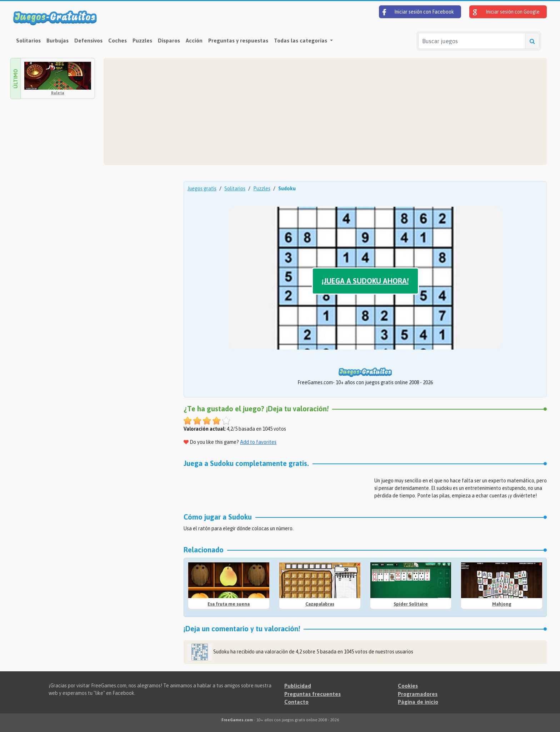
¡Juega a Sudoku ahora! (365, 281)
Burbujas (57, 41)
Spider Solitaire (411, 604)
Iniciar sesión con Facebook (418, 12)
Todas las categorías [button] (301, 41)
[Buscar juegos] (472, 41)
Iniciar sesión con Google (506, 12)
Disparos (169, 41)
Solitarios (28, 41)
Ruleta (58, 93)
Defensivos (88, 41)
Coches (117, 41)
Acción (194, 41)
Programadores (418, 694)
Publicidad (298, 686)
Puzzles (142, 41)
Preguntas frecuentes (312, 694)
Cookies (408, 686)
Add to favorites (258, 442)
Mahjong (502, 604)
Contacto (296, 702)
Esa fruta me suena (229, 604)
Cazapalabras (320, 604)
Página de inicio (418, 702)
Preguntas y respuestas (238, 41)
